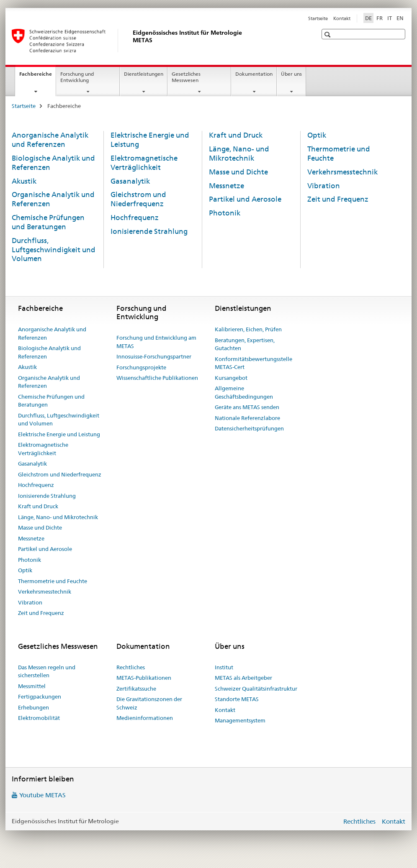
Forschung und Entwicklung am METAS (156, 342)
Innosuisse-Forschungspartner (154, 356)
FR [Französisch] (380, 18)
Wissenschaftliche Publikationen (157, 378)
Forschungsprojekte (141, 367)
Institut (224, 667)
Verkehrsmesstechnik (342, 172)
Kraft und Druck (236, 135)
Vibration (324, 186)
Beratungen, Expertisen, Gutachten (245, 344)
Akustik (24, 181)
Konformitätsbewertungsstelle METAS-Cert (254, 363)
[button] (328, 35)
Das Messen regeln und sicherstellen (47, 671)
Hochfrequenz (135, 218)
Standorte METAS (237, 699)
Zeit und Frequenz (338, 199)
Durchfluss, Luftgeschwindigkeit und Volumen (54, 250)
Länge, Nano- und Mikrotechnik (239, 154)
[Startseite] (131, 41)
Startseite (318, 18)
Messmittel (32, 686)
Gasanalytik (130, 181)
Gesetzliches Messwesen (186, 77)
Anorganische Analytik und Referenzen (50, 140)
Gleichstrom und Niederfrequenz (138, 199)
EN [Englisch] (400, 18)
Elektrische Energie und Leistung (59, 434)
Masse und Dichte (238, 172)
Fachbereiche (37, 77)
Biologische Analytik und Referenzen (49, 352)
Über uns (291, 74)
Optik (317, 135)
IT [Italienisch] (390, 18)
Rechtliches (131, 667)
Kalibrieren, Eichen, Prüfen (248, 329)
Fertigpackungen (40, 696)
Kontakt (342, 18)
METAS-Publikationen (144, 678)
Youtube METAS (42, 795)
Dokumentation (254, 74)
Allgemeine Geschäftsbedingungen (244, 392)
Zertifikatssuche (136, 689)
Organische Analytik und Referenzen (49, 382)
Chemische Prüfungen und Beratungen (48, 222)
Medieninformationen (145, 718)
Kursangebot (231, 378)
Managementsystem (240, 720)
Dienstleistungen (144, 74)
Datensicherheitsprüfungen (249, 428)
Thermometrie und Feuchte (53, 581)
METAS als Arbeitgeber (243, 678)
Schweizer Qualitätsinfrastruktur (256, 689)
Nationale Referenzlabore (247, 418)
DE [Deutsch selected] (368, 18)
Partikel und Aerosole (245, 199)
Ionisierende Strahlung (149, 231)
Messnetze (227, 186)
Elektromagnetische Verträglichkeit (144, 163)
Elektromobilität (39, 718)
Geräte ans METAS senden (247, 407)
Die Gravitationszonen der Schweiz (149, 703)
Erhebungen (33, 707)
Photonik (225, 213)
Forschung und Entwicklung (77, 77)
